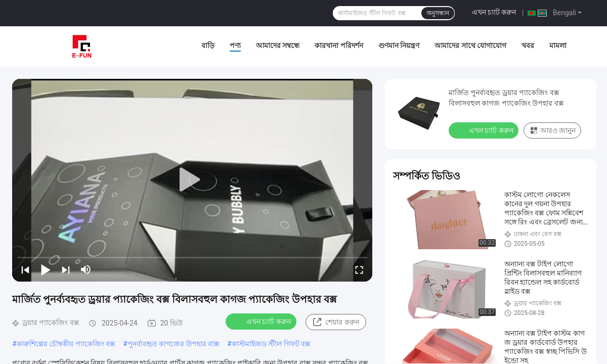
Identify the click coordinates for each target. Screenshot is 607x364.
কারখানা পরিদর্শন (339, 45)
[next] (66, 269)
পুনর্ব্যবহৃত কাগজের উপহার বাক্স (173, 344)
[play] (192, 180)
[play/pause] (46, 269)
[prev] (25, 269)
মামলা (558, 45)
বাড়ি (208, 45)
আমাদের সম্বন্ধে (278, 45)
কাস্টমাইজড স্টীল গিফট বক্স (271, 344)
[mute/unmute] (86, 269)
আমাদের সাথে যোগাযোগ (470, 45)
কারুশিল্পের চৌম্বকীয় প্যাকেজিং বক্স (66, 344)
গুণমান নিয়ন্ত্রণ (399, 45)
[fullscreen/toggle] (359, 269)
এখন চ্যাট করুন (494, 12)
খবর (528, 45)
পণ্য (235, 45)
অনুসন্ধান (438, 13)
